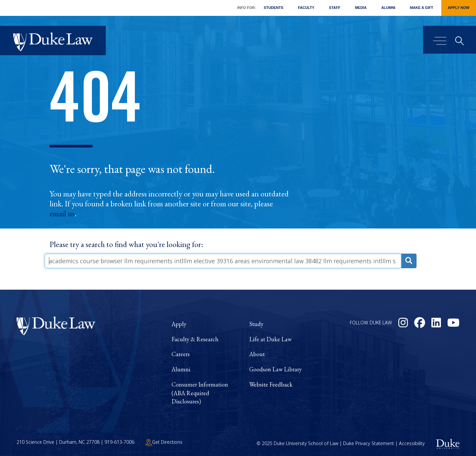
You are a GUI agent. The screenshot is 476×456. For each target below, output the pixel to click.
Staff (335, 8)
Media (361, 8)
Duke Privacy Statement (369, 443)
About (257, 354)
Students (274, 8)
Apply (179, 324)
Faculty (306, 8)
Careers (181, 354)
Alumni (388, 8)
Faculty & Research (195, 339)
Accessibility (412, 443)
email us (62, 214)
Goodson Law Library (276, 369)
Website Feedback (271, 384)
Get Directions (164, 442)
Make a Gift (422, 8)
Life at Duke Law (270, 339)
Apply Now (459, 8)
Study (256, 324)
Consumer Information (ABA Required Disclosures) (200, 393)
